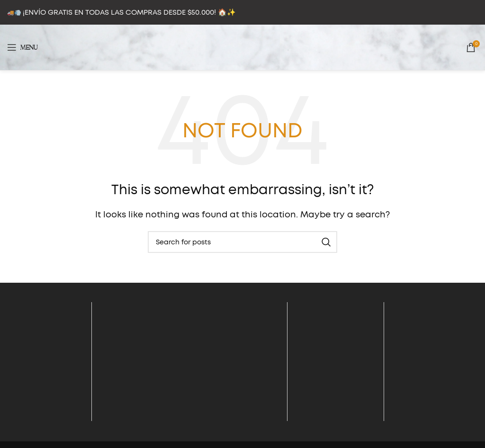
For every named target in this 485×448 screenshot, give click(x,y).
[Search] (242, 242)
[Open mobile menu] (22, 47)
